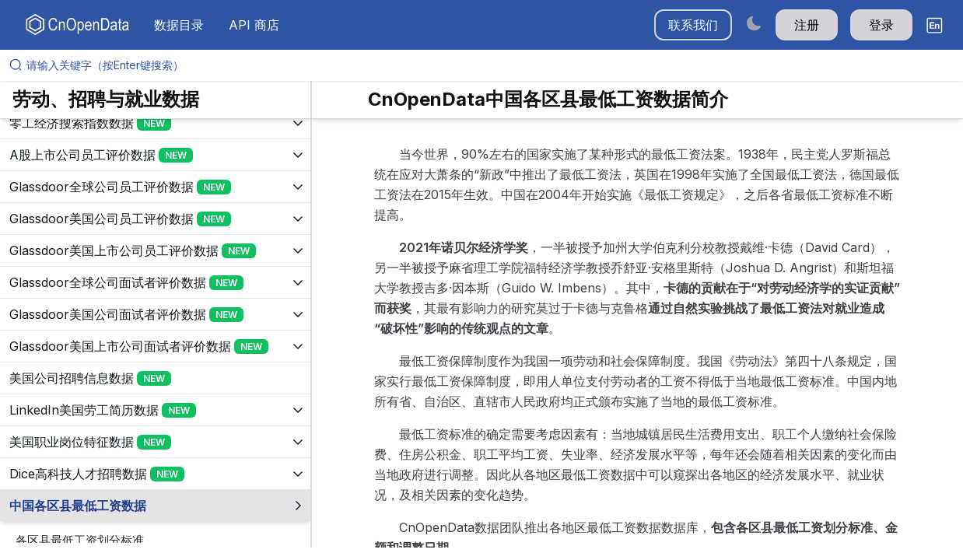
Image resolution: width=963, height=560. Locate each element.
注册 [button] (807, 25)
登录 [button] (881, 25)
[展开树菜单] (155, 123)
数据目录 (179, 25)
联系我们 (693, 25)
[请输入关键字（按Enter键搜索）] (488, 65)
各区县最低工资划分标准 (80, 540)
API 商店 (254, 25)
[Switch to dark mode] (754, 23)
